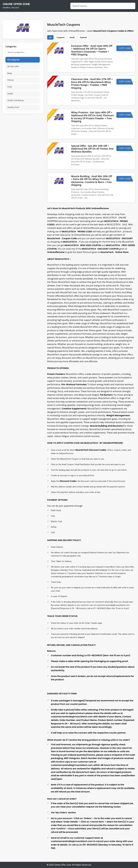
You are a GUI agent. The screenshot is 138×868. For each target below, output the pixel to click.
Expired (83, 37)
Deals (72, 37)
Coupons (61, 37)
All (50, 37)
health (10, 94)
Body (10, 73)
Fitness (11, 80)
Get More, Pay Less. (11, 8)
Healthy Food (13, 107)
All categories (14, 60)
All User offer (13, 66)
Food (10, 87)
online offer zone (16, 4)
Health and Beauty (16, 100)
